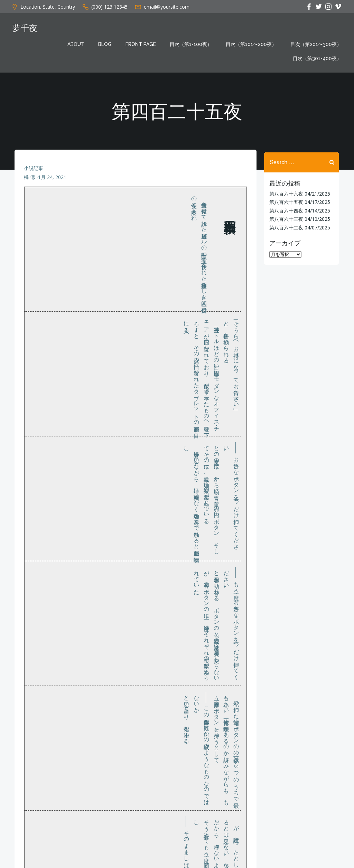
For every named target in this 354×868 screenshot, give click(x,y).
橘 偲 (30, 181)
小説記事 (34, 172)
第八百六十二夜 (285, 227)
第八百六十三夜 (285, 219)
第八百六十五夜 (285, 202)
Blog (106, 44)
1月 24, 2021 (53, 181)
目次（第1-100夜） (192, 44)
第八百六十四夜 (285, 210)
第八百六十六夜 (285, 193)
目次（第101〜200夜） (253, 44)
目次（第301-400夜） (319, 58)
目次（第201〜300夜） (317, 44)
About (77, 44)
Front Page (142, 44)
